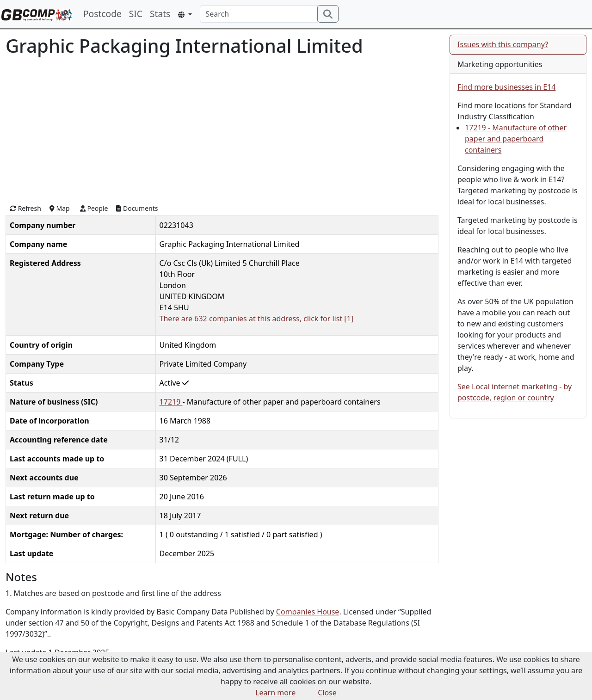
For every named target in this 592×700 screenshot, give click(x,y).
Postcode (102, 14)
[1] (349, 319)
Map (60, 208)
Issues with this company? (503, 44)
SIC (136, 14)
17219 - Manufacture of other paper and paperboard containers (516, 139)
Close (327, 693)
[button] (185, 15)
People (94, 208)
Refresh (25, 208)
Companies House (308, 612)
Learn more (275, 693)
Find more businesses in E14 (506, 87)
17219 (171, 402)
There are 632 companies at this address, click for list (252, 319)
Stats (160, 14)
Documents (137, 208)
